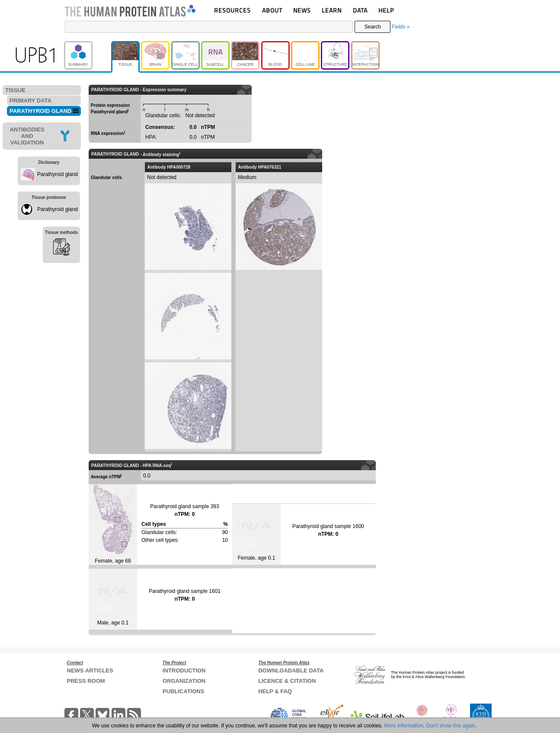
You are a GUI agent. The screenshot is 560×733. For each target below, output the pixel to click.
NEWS (302, 10)
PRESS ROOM (86, 681)
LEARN (332, 10)
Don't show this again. (451, 726)
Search (373, 27)
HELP (386, 10)
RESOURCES (232, 10)
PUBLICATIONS (184, 691)
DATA (360, 10)
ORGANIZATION (184, 681)
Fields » (400, 27)
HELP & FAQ (275, 691)
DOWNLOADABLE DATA (291, 671)
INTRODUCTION (184, 671)
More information (404, 726)
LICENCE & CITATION (287, 681)
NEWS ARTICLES (90, 671)
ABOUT (272, 10)
